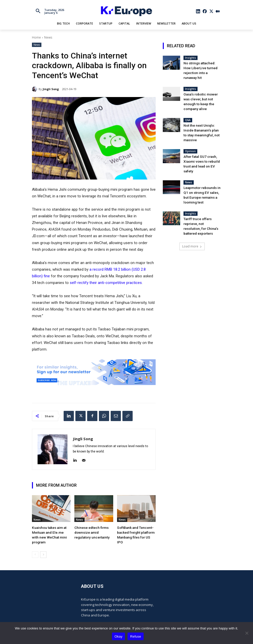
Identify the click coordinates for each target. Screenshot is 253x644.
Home (36, 37)
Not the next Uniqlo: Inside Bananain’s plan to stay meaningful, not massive (202, 121)
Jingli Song (51, 89)
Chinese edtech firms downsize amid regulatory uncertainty (93, 532)
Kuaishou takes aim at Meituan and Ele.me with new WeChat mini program (51, 532)
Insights (191, 58)
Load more (192, 224)
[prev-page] (35, 548)
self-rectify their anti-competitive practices (106, 283)
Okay (118, 636)
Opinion (190, 136)
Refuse (136, 636)
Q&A (188, 111)
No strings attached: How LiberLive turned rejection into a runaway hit (201, 67)
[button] (38, 11)
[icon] (198, 11)
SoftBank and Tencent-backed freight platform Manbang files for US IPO (135, 532)
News (48, 37)
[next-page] (43, 548)
